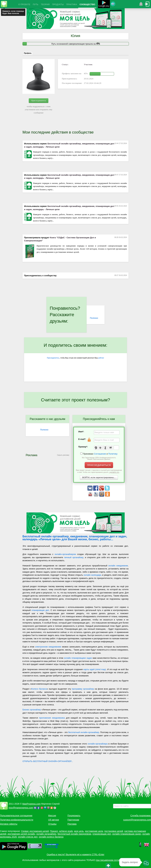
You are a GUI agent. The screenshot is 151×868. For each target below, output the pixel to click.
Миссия (52, 816)
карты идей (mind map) (95, 669)
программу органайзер (83, 689)
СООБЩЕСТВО (87, 4)
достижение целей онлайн (21, 834)
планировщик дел (40, 610)
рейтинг (101, 358)
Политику (113, 454)
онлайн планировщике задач (78, 658)
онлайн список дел (28, 837)
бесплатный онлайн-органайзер (84, 732)
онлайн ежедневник (118, 566)
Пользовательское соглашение (16, 816)
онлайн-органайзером (65, 554)
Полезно (94, 318)
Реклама (72, 824)
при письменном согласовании (112, 860)
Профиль (28, 53)
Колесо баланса (39, 689)
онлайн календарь (93, 575)
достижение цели (94, 831)
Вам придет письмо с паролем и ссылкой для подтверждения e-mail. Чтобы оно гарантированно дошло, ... (99, 471)
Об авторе (54, 820)
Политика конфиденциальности (17, 820)
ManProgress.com (31, 804)
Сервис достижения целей (35, 831)
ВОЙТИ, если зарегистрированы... (99, 477)
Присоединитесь (39, 100)
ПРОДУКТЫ (58, 4)
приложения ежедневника (52, 718)
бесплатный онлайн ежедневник (74, 834)
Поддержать (74, 816)
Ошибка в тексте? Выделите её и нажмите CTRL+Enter (76, 854)
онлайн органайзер (46, 834)
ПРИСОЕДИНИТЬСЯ (99, 465)
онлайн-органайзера (98, 744)
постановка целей (114, 831)
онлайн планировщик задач (127, 834)
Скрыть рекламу (63, 455)
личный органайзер (74, 557)
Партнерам (73, 820)
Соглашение (100, 454)
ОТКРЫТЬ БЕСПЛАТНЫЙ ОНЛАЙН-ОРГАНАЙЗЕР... (48, 761)
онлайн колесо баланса (51, 837)
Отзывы (52, 824)
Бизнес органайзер (32, 710)
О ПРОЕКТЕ (24, 4)
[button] (146, 863)
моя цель (79, 831)
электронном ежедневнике (48, 647)
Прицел (54, 831)
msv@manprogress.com (21, 808)
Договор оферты (9, 824)
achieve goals (66, 831)
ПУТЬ (36, 4)
